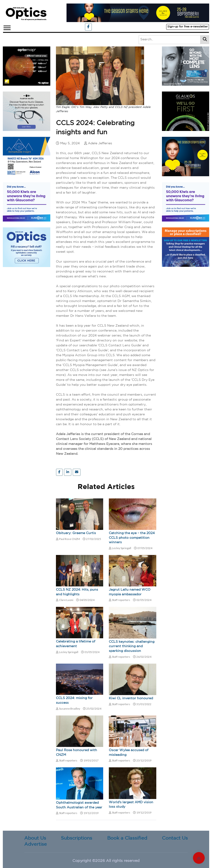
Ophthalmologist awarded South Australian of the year (79, 805)
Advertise (35, 844)
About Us (35, 838)
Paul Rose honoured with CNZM (77, 753)
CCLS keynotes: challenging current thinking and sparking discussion (132, 646)
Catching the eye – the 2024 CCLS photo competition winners (132, 538)
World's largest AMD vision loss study (131, 805)
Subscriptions (77, 838)
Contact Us (175, 838)
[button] (7, 27)
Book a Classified (127, 838)
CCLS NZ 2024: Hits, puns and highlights (77, 592)
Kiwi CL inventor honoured (131, 698)
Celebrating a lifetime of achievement (76, 644)
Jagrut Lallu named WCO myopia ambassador (130, 592)
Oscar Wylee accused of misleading (129, 753)
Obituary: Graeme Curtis (76, 533)
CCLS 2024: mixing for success (74, 700)
